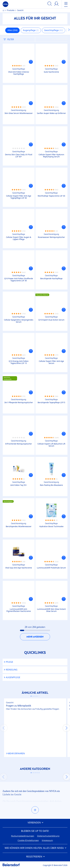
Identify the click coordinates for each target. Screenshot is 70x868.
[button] (31, 62)
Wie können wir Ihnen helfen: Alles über (35, 848)
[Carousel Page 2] (33, 696)
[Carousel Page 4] (37, 696)
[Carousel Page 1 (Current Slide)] (31, 696)
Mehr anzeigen (35, 637)
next (66, 728)
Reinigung (12, 670)
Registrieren (35, 857)
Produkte (11, 10)
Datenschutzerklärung (48, 836)
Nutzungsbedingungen (23, 836)
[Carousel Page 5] (39, 696)
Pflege (9, 662)
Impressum (47, 840)
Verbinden (35, 823)
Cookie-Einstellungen (28, 840)
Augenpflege (13, 677)
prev (4, 728)
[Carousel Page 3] (35, 696)
